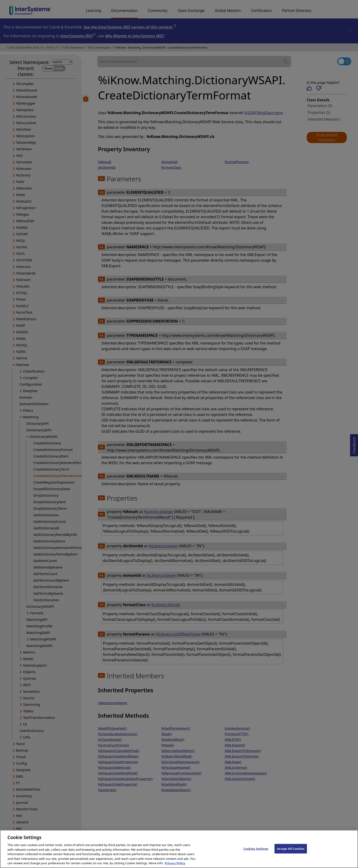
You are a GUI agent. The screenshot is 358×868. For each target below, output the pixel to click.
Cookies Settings (256, 854)
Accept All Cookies (291, 854)
